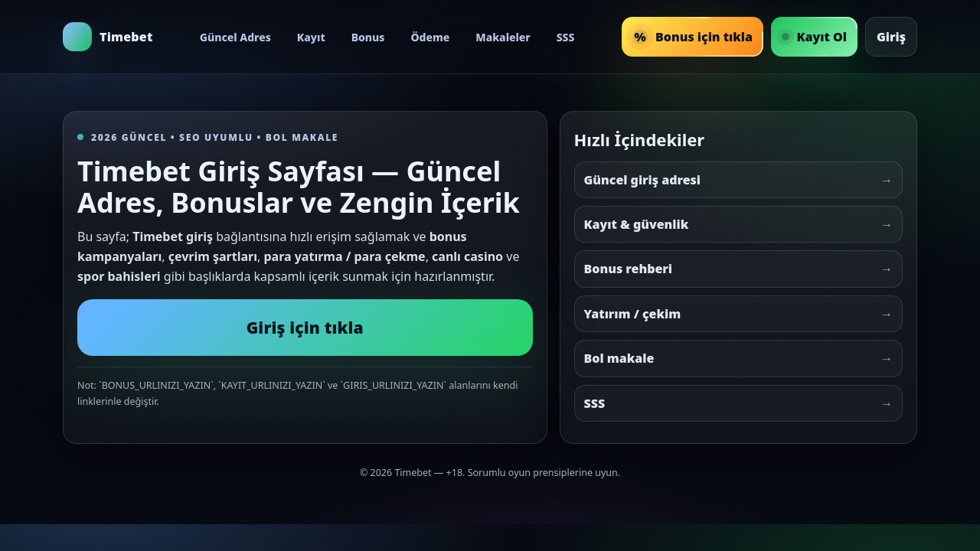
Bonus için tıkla (693, 37)
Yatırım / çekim (739, 314)
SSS (566, 37)
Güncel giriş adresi (739, 180)
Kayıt (311, 37)
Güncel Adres (235, 37)
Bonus (368, 37)
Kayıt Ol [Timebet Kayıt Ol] (814, 37)
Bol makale (739, 358)
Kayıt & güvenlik (739, 224)
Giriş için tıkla (305, 328)
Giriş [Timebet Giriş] (891, 37)
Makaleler (503, 37)
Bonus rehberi (739, 269)
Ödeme (430, 37)
